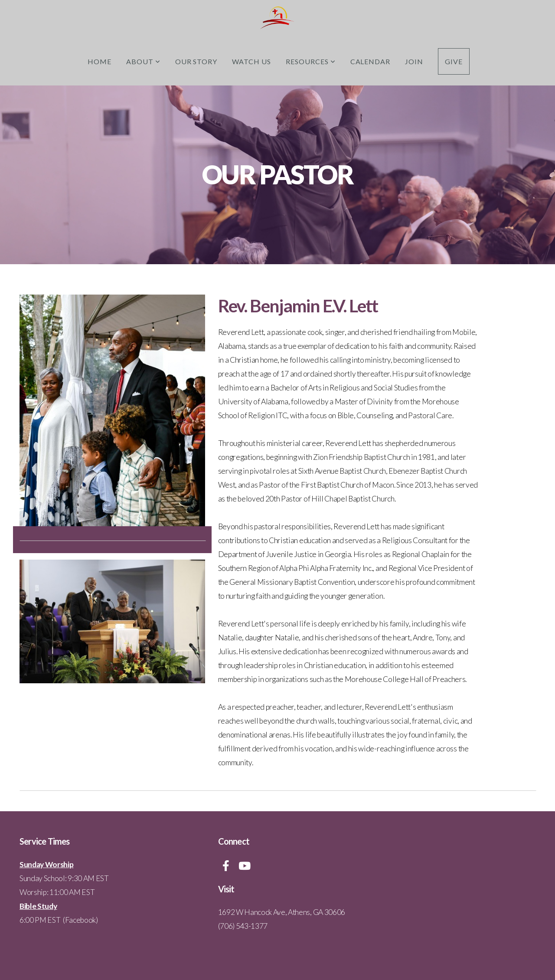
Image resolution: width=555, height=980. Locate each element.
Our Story (196, 61)
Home (100, 61)
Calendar (371, 61)
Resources (311, 61)
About (143, 61)
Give (454, 61)
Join (414, 61)
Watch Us (251, 61)
